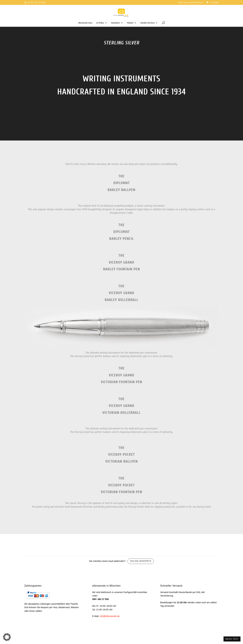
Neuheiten (116, 23)
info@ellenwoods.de (110, 616)
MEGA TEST (232, 639)
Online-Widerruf (141, 561)
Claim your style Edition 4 (191, 3)
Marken (130, 23)
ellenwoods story (85, 23)
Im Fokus (100, 23)
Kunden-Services (148, 23)
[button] (7, 637)
